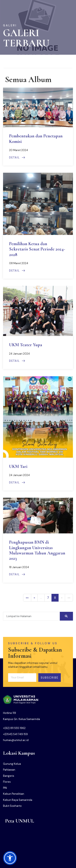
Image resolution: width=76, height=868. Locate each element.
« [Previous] (34, 598)
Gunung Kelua (12, 764)
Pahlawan (9, 770)
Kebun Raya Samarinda (18, 800)
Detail (17, 157)
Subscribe (50, 678)
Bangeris (9, 776)
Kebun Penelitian (14, 794)
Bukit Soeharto (12, 806)
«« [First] (27, 598)
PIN (5, 788)
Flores (7, 782)
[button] (10, 858)
